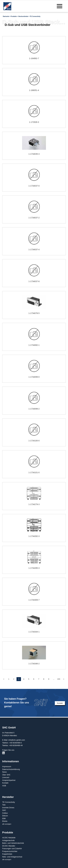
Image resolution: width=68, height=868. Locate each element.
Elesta (5, 821)
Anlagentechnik (8, 840)
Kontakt (60, 703)
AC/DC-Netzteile (9, 838)
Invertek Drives (8, 808)
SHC (4, 810)
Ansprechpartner (9, 780)
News (5, 772)
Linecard (6, 777)
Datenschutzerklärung (11, 769)
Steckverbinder (23, 16)
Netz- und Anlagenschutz (12, 857)
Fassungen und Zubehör (12, 849)
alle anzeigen (7, 824)
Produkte (14, 16)
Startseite (6, 16)
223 (59, 679)
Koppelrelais (7, 854)
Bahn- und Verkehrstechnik (13, 843)
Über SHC (6, 775)
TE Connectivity (35, 16)
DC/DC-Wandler (9, 846)
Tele (4, 805)
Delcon (5, 816)
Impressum (7, 767)
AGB (4, 786)
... (54, 679)
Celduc (5, 813)
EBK (4, 818)
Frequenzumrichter (10, 851)
